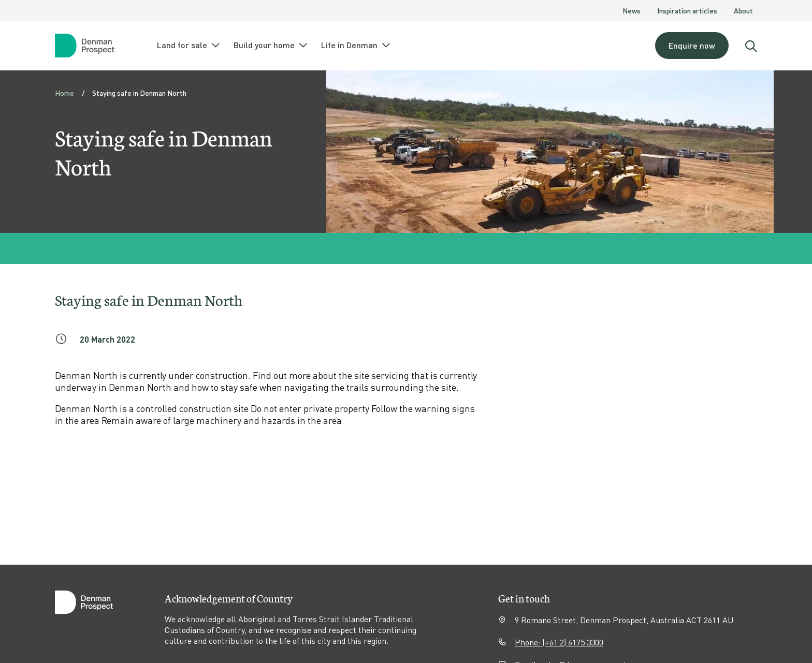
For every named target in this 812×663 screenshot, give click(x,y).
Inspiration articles (687, 10)
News (632, 10)
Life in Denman (356, 45)
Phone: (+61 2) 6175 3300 (559, 642)
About (743, 10)
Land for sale (189, 45)
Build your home (271, 45)
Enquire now (692, 45)
